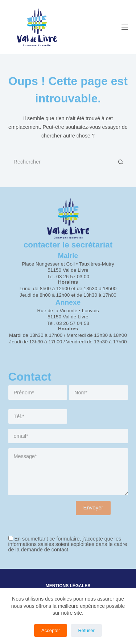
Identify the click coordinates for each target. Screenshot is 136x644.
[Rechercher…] (61, 162)
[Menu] (125, 27)
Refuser (86, 630)
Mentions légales (68, 586)
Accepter (51, 630)
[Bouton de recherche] (121, 162)
